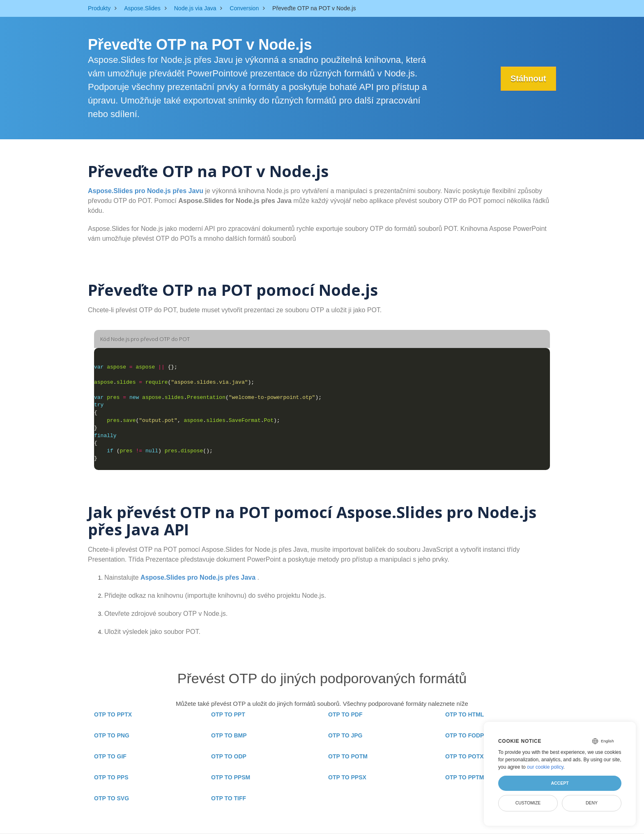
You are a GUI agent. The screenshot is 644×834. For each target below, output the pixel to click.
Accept (560, 783)
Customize (528, 803)
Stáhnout (528, 78)
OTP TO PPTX (113, 714)
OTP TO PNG (112, 735)
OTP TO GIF (110, 756)
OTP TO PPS (111, 777)
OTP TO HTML (465, 714)
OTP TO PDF (345, 714)
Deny (592, 803)
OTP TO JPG (345, 735)
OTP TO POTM (348, 756)
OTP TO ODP (229, 756)
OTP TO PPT (228, 714)
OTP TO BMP (229, 735)
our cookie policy (545, 767)
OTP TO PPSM (231, 777)
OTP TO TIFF (229, 798)
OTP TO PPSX (347, 777)
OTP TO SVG (112, 798)
